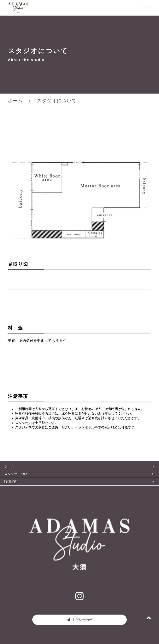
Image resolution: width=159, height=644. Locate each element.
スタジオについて (17, 474)
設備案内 (11, 482)
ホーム (15, 101)
